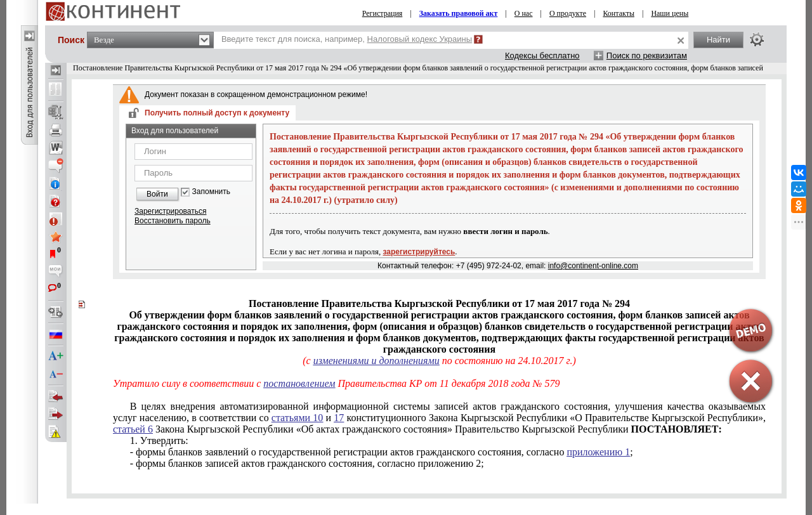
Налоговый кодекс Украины (420, 39)
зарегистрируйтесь (419, 252)
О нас (524, 13)
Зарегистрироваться (170, 211)
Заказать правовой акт (459, 13)
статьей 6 (133, 429)
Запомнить (211, 192)
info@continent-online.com (593, 266)
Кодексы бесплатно (542, 55)
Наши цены (670, 13)
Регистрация (383, 13)
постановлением (299, 383)
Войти (157, 194)
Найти (718, 40)
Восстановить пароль (173, 221)
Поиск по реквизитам (647, 55)
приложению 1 (598, 452)
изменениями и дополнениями (377, 361)
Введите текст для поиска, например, (347, 39)
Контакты (619, 13)
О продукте (568, 13)
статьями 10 (298, 418)
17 (339, 418)
